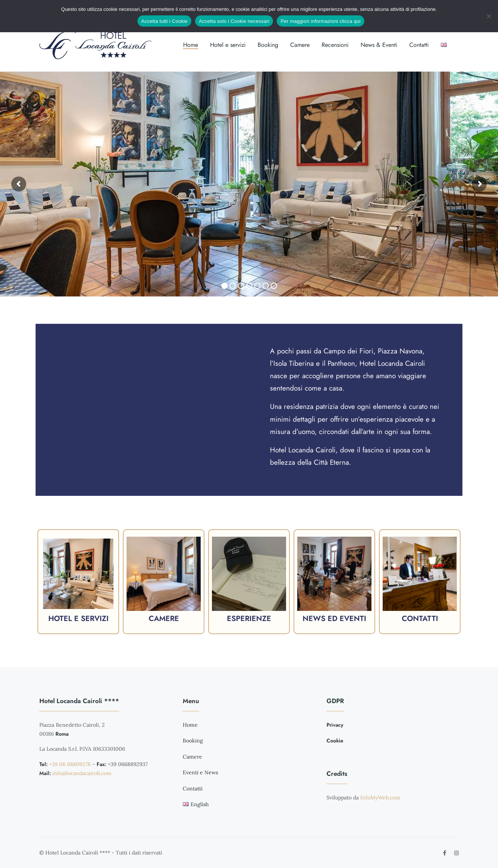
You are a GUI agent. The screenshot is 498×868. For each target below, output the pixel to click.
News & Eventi (379, 45)
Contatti (419, 45)
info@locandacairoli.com (82, 773)
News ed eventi (334, 619)
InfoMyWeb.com (380, 798)
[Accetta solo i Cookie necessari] (489, 16)
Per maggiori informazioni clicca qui (320, 21)
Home (191, 45)
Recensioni (335, 45)
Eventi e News (200, 772)
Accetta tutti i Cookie (164, 21)
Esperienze (249, 619)
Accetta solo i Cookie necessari (234, 21)
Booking (268, 45)
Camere (300, 45)
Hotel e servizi (228, 45)
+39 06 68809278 (70, 764)
